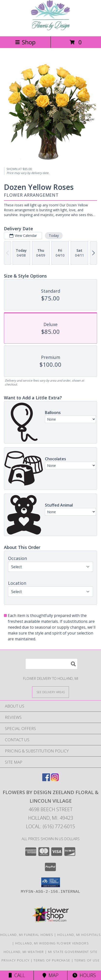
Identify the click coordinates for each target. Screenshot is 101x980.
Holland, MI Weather (24, 952)
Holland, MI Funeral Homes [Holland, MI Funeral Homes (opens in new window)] (27, 935)
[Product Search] (51, 664)
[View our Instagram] (55, 780)
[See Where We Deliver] (50, 692)
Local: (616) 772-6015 (50, 826)
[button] (51, 882)
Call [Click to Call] (17, 975)
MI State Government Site (73, 952)
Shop (25, 42)
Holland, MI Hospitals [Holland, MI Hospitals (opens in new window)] (79, 935)
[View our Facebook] (46, 780)
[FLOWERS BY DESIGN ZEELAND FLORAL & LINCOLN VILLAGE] (50, 29)
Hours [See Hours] (84, 975)
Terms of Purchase (52, 960)
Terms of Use (87, 960)
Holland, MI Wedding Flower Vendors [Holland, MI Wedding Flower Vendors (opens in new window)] (52, 943)
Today (54, 235)
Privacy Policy (15, 960)
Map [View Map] (50, 975)
